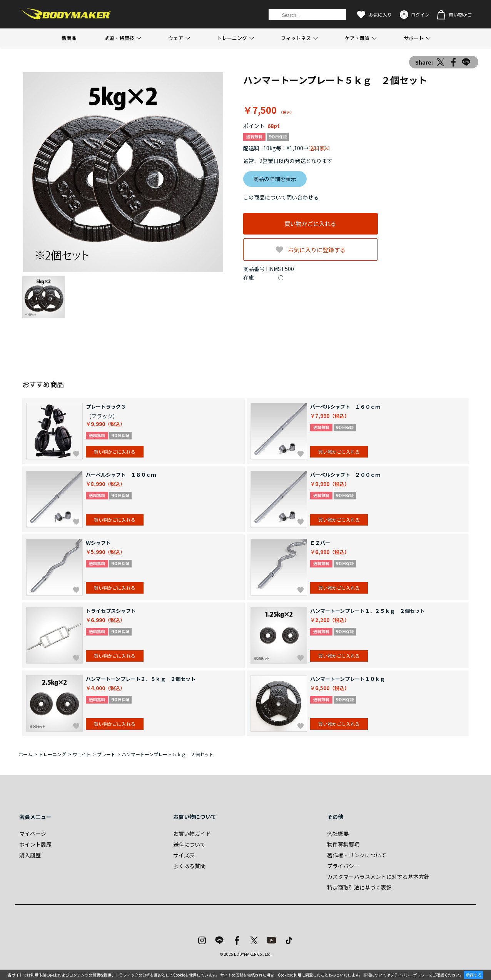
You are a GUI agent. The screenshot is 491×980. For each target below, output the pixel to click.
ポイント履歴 (35, 844)
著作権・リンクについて (357, 855)
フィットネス (296, 38)
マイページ (33, 834)
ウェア (176, 38)
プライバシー (343, 866)
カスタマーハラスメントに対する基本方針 (378, 877)
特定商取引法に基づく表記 (359, 887)
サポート (414, 38)
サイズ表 (184, 855)
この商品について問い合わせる (281, 197)
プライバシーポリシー (409, 975)
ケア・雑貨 (357, 38)
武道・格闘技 (119, 38)
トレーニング (232, 38)
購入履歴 (30, 855)
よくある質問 (189, 866)
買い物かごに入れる (310, 224)
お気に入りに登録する (317, 250)
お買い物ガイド (192, 834)
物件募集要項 (343, 844)
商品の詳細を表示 (275, 179)
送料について (189, 844)
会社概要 (338, 834)
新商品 (69, 38)
